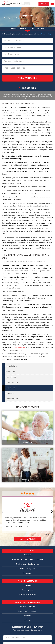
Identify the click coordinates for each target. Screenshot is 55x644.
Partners (27, 616)
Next (52, 512)
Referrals (27, 620)
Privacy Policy (46, 34)
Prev (3, 512)
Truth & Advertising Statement (27, 564)
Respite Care (10, 388)
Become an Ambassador (27, 611)
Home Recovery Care (27, 569)
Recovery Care (27, 590)
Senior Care (27, 573)
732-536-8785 (27, 88)
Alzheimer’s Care (12, 382)
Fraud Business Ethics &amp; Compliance (27, 559)
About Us (27, 555)
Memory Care (10, 393)
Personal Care (11, 377)
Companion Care (12, 399)
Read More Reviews (28, 539)
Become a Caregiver (27, 607)
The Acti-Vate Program (27, 595)
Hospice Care (10, 372)
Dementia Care (11, 366)
